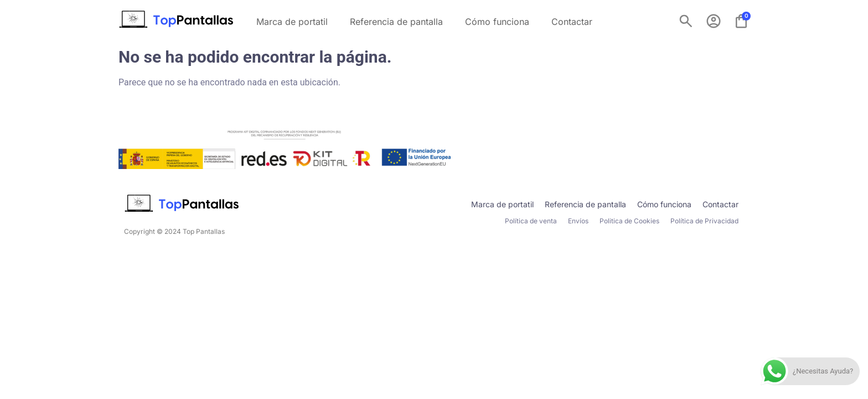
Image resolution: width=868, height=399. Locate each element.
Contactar (572, 22)
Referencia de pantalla (396, 22)
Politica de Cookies (629, 221)
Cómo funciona (497, 22)
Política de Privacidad (704, 221)
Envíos (578, 221)
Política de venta (531, 221)
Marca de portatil (292, 22)
